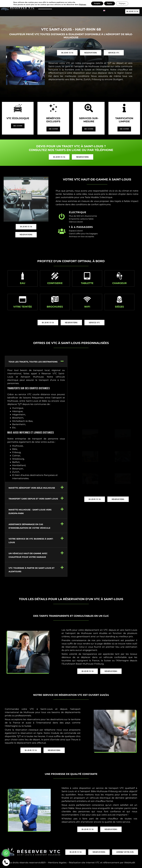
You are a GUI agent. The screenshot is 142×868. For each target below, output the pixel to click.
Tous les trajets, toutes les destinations (33, 362)
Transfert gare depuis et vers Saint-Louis (33, 499)
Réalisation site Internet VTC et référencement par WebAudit (102, 863)
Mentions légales (57, 863)
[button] (36, 362)
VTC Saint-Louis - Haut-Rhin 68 (71, 29)
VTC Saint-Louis (45, 7)
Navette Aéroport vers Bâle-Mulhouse (32, 489)
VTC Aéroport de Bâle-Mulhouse (70, 7)
